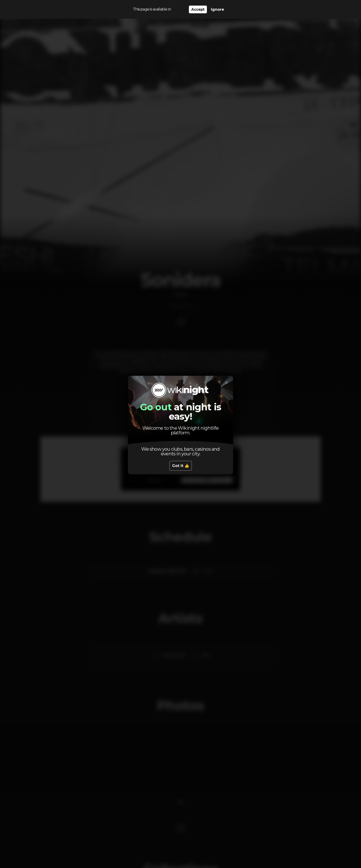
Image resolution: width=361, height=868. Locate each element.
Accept (198, 9)
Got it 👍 (181, 466)
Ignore (218, 9)
